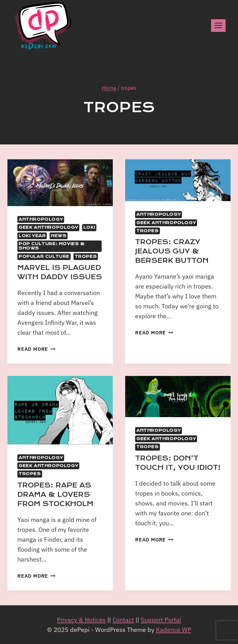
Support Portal (161, 620)
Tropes (86, 257)
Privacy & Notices (81, 620)
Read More (36, 349)
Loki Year (32, 236)
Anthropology (41, 219)
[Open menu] (218, 26)
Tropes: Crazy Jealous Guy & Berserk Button (172, 251)
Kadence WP (174, 630)
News (59, 236)
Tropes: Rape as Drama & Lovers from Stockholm (55, 495)
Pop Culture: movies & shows (52, 246)
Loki (89, 227)
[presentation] (60, 183)
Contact (123, 620)
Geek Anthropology (48, 227)
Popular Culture (44, 257)
